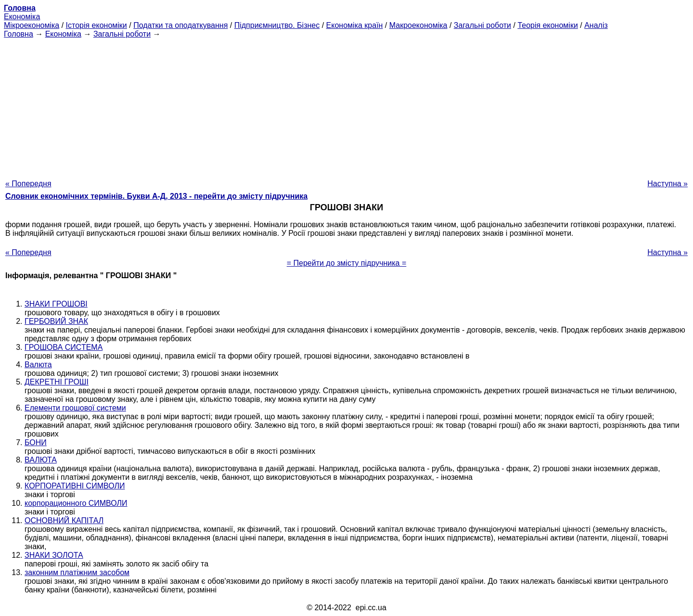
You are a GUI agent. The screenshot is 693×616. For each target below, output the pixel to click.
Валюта (38, 365)
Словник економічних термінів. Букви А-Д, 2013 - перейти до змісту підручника (156, 196)
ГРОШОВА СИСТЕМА (64, 347)
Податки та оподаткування (180, 25)
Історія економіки (96, 25)
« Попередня (28, 184)
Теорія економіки (547, 25)
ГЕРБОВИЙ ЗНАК (56, 321)
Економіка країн (355, 25)
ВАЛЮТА (41, 460)
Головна (19, 34)
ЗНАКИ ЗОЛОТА (54, 555)
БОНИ (36, 443)
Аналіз (596, 25)
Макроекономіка (418, 25)
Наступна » (667, 184)
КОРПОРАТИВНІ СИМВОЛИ (75, 486)
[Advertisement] (346, 106)
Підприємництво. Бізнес (277, 25)
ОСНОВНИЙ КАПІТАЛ (64, 520)
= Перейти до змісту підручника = (347, 263)
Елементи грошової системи (75, 408)
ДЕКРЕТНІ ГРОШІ (57, 382)
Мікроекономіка (32, 25)
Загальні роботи (482, 25)
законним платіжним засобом (77, 572)
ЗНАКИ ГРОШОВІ (56, 304)
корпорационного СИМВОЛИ (76, 503)
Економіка (22, 17)
